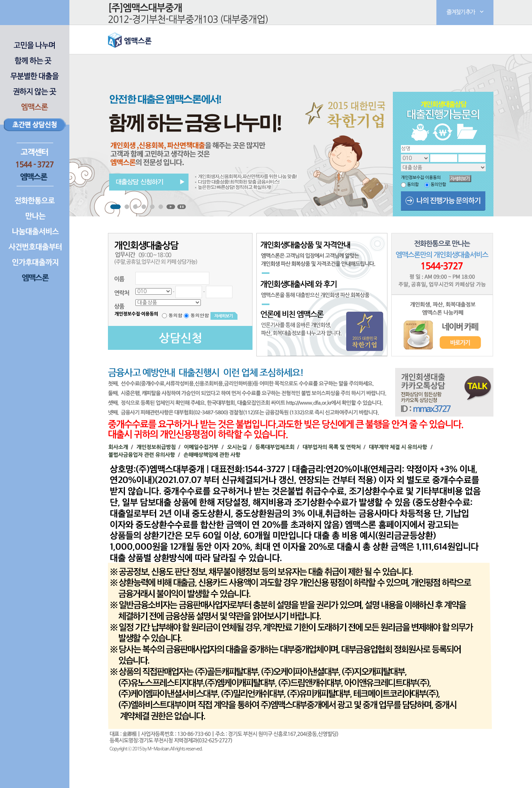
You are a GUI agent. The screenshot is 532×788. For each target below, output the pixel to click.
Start (171, 207)
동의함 (413, 185)
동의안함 (438, 185)
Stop (182, 207)
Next (322, 191)
